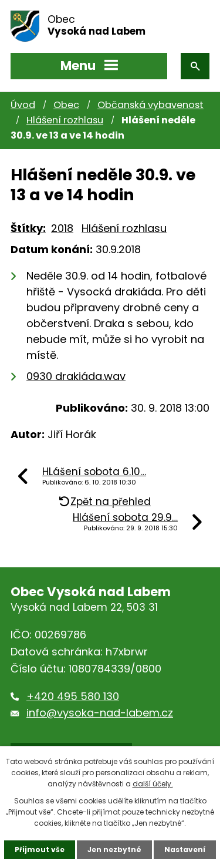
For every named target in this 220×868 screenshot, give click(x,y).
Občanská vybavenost (150, 105)
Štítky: (28, 228)
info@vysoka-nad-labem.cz (100, 713)
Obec (66, 105)
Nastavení (185, 850)
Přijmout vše (40, 850)
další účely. (153, 784)
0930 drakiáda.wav (76, 376)
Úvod (23, 105)
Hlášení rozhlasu (65, 120)
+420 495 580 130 (73, 696)
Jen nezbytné (114, 850)
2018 (62, 228)
